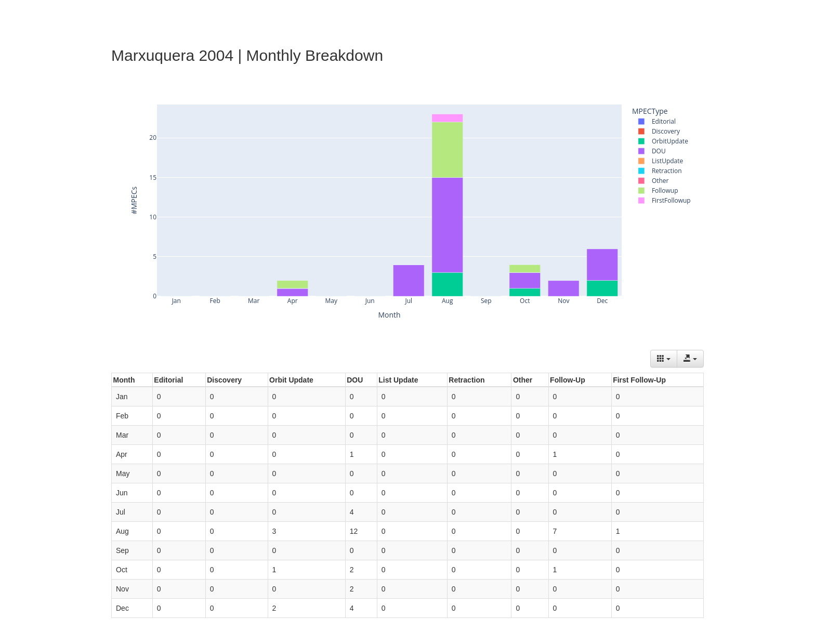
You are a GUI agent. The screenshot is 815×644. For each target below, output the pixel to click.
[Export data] (690, 359)
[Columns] (664, 359)
